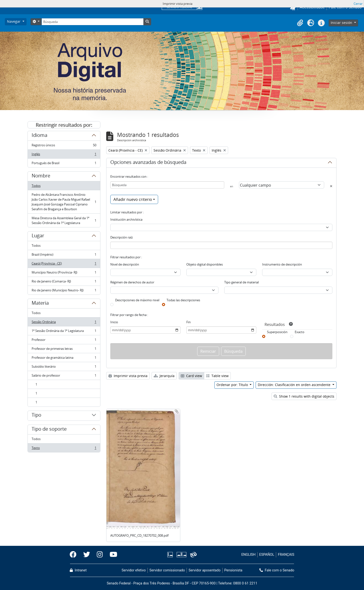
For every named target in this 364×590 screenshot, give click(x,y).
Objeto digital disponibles (205, 264)
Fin (189, 322)
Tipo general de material (241, 282)
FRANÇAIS (286, 555)
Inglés (64, 155)
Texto (64, 449)
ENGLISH (248, 555)
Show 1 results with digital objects (304, 396)
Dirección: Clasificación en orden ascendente (295, 385)
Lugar (38, 236)
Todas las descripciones (183, 300)
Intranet (78, 570)
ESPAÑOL (267, 555)
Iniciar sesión (342, 23)
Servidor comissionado (167, 570)
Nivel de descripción (125, 264)
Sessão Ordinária (64, 323)
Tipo (36, 416)
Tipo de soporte (49, 430)
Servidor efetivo (134, 570)
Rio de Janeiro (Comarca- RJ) (64, 282)
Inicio (114, 322)
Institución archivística (126, 219)
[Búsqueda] (92, 22)
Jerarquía (164, 376)
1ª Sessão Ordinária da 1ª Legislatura (64, 332)
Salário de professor (64, 376)
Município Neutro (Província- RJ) (64, 273)
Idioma (39, 136)
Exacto (300, 332)
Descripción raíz (122, 237)
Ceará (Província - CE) (64, 264)
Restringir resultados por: (64, 125)
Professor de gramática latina (64, 359)
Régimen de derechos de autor (132, 282)
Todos (36, 186)
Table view (217, 376)
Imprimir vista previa (128, 376)
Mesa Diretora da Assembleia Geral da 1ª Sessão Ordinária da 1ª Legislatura (64, 220)
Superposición (277, 332)
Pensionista (233, 570)
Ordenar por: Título (233, 385)
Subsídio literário (64, 368)
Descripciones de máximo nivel (137, 300)
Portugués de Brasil (64, 164)
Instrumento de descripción (282, 264)
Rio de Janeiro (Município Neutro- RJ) (64, 291)
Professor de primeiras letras (64, 350)
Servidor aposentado (204, 570)
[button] (300, 23)
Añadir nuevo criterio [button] (133, 199)
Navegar (14, 21)
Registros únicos (64, 146)
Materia (40, 304)
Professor (64, 341)
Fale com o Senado (277, 570)
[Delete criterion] (331, 186)
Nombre (41, 176)
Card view (191, 376)
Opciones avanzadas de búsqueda (148, 163)
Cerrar (358, 4)
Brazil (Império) (64, 256)
